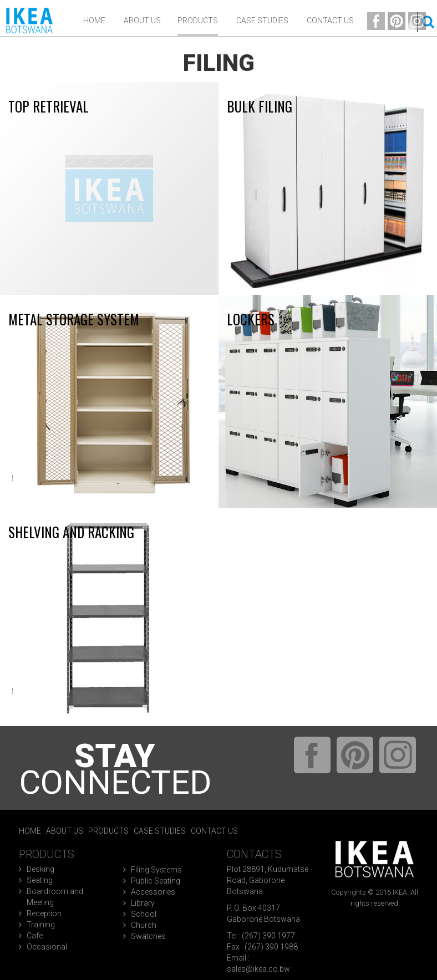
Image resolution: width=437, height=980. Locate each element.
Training (41, 925)
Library (143, 903)
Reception (44, 913)
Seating (40, 880)
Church (144, 925)
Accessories (153, 892)
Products (198, 21)
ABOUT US (142, 21)
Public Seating (156, 881)
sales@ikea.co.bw (258, 969)
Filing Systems (156, 870)
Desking (40, 869)
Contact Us (330, 21)
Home (94, 21)
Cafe (35, 936)
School (144, 914)
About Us (65, 831)
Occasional (47, 947)
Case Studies (262, 21)
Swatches (148, 936)
